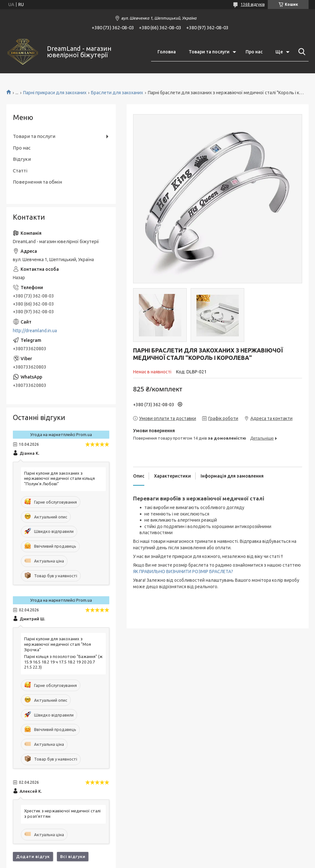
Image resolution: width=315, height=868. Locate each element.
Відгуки (22, 159)
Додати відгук (33, 856)
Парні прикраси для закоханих (55, 93)
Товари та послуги (209, 52)
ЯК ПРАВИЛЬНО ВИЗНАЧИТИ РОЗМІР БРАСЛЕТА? (183, 571)
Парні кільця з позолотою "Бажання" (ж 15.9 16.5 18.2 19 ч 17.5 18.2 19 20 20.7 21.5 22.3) (63, 662)
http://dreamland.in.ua (35, 331)
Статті (20, 171)
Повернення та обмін (37, 182)
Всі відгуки (73, 856)
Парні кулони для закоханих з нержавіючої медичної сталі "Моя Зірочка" (58, 644)
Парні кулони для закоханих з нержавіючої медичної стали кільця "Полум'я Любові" (59, 479)
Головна (167, 52)
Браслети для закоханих (117, 93)
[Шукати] (301, 52)
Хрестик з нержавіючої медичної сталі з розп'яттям (62, 813)
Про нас (254, 52)
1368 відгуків (253, 4)
